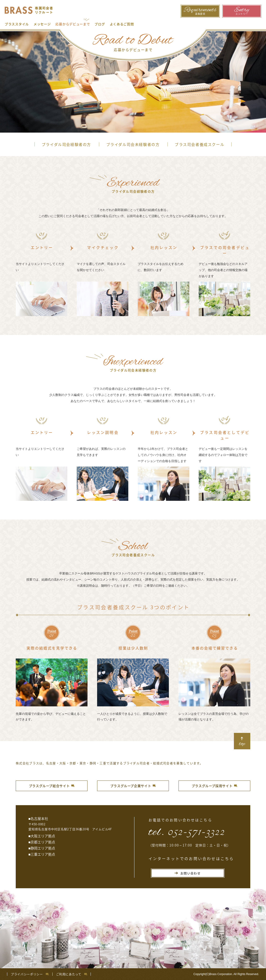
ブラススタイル (17, 24)
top (242, 744)
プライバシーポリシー (27, 974)
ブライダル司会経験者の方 (66, 144)
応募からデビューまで (73, 24)
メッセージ (42, 24)
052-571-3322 (196, 831)
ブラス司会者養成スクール (199, 144)
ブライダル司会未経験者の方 (133, 144)
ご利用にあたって (69, 974)
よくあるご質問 (122, 24)
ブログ (100, 24)
